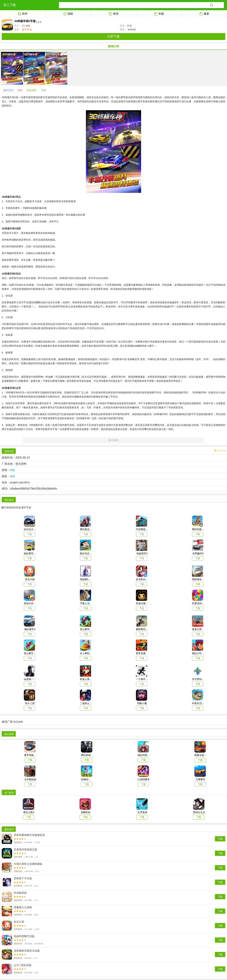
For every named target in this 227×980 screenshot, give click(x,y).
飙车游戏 (8, 90)
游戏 (68, 14)
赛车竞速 (27, 29)
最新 (204, 14)
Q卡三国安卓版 (23, 965)
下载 (220, 839)
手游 (44, 90)
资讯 (114, 14)
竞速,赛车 (32, 90)
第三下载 (10, 5)
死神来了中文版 (23, 878)
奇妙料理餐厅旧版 (24, 936)
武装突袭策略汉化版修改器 (29, 835)
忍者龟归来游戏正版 (25, 849)
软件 (23, 14)
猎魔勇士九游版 (23, 907)
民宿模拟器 (20, 893)
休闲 (20, 90)
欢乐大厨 (19, 922)
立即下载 (113, 37)
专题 (159, 14)
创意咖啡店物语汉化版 (27, 951)
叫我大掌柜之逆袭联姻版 (28, 864)
